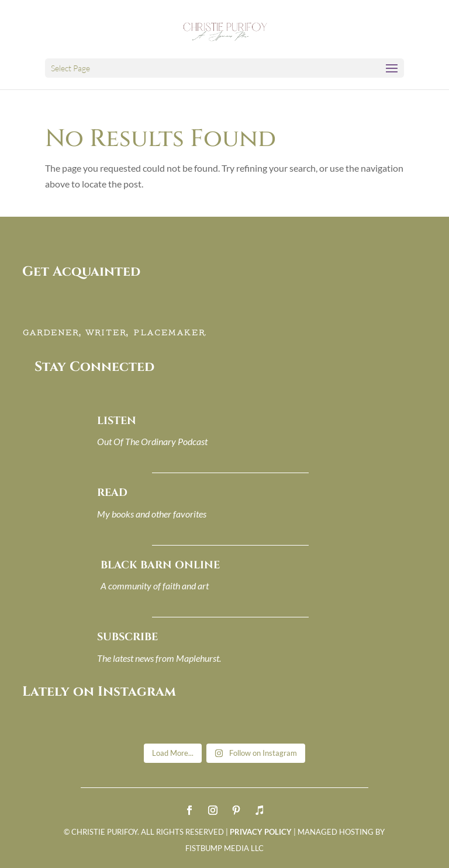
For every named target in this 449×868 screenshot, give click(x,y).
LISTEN (117, 421)
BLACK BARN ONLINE (160, 565)
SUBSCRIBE (127, 637)
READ (112, 493)
